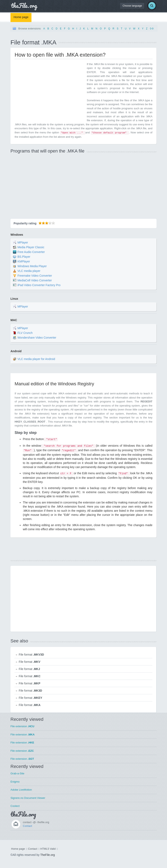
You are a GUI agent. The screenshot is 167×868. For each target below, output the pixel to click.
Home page (21, 17)
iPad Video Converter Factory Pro (39, 285)
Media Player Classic (31, 247)
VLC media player (29, 271)
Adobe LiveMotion (21, 790)
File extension (22, 726)
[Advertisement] (49, 91)
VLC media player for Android (36, 359)
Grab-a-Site (17, 773)
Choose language (132, 6)
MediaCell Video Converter (35, 280)
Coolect (15, 806)
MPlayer (23, 242)
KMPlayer (24, 261)
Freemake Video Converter (35, 276)
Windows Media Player (32, 266)
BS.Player (24, 257)
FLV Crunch (25, 333)
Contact (27, 826)
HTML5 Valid (48, 849)
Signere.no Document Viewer (28, 798)
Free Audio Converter (31, 252)
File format (31, 655)
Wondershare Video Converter (37, 338)
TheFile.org (48, 855)
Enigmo (15, 782)
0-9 (152, 29)
